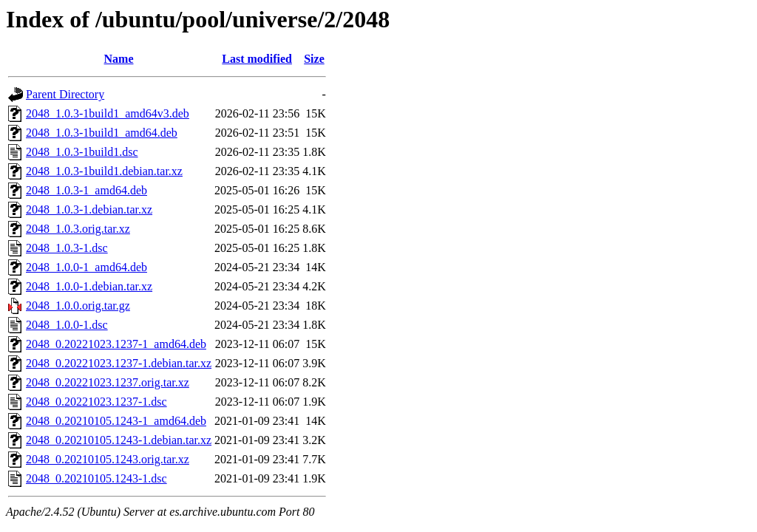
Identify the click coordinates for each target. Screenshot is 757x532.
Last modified (257, 59)
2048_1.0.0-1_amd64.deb (86, 267)
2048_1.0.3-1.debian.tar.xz (89, 209)
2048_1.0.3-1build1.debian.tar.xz (104, 171)
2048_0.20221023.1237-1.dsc (96, 402)
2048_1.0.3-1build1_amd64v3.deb (108, 113)
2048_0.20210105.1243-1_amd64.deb (116, 421)
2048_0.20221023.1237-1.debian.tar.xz (119, 363)
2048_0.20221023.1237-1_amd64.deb (116, 344)
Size (314, 59)
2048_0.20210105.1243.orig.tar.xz (108, 459)
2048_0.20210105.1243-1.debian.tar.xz (119, 440)
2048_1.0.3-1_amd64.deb (86, 190)
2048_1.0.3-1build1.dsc (82, 152)
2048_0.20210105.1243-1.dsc (96, 478)
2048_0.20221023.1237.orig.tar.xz (108, 382)
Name (119, 59)
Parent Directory (65, 94)
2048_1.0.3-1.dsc (67, 248)
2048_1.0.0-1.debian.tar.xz (89, 286)
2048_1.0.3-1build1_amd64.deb (102, 133)
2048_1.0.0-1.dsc (67, 325)
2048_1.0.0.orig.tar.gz (78, 306)
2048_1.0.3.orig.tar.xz (78, 229)
